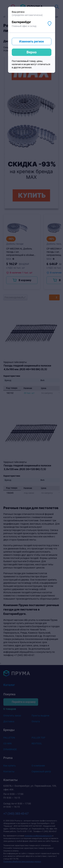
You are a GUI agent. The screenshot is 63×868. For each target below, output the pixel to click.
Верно (32, 52)
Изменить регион (32, 41)
